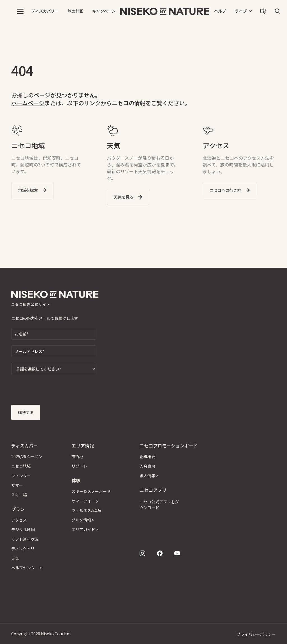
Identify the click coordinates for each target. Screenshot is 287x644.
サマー (17, 485)
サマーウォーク (85, 501)
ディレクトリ (23, 549)
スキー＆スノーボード (91, 491)
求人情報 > (149, 476)
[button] (20, 11)
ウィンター (21, 476)
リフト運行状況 (25, 539)
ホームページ (28, 103)
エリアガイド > (85, 529)
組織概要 (147, 456)
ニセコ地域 (21, 466)
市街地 (77, 456)
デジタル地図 (23, 529)
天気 (15, 558)
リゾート (79, 466)
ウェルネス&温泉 (87, 510)
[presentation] (54, 392)
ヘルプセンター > (26, 568)
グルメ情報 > (83, 520)
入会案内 (147, 466)
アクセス (19, 520)
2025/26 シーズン (27, 456)
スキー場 (19, 495)
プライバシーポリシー (256, 634)
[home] (165, 11)
